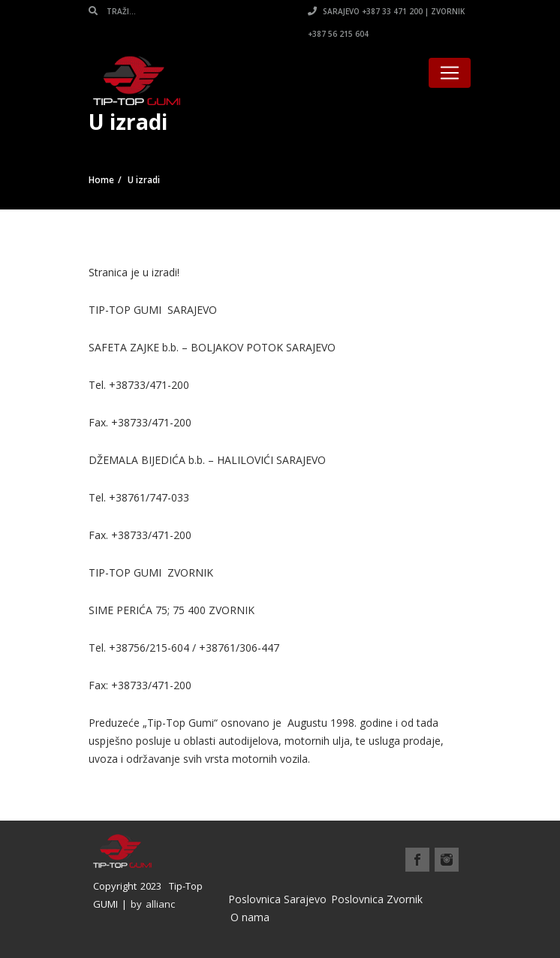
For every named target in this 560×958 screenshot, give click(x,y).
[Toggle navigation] (450, 73)
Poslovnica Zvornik (377, 899)
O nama (250, 917)
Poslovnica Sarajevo (277, 899)
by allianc (153, 904)
